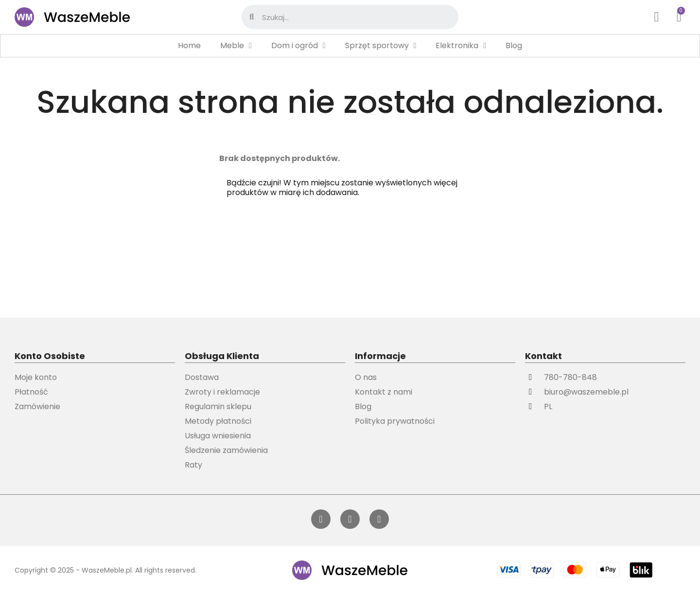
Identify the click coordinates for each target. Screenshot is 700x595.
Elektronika (461, 46)
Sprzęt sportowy (381, 46)
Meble (236, 46)
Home (189, 45)
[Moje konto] (657, 17)
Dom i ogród (298, 46)
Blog (514, 45)
